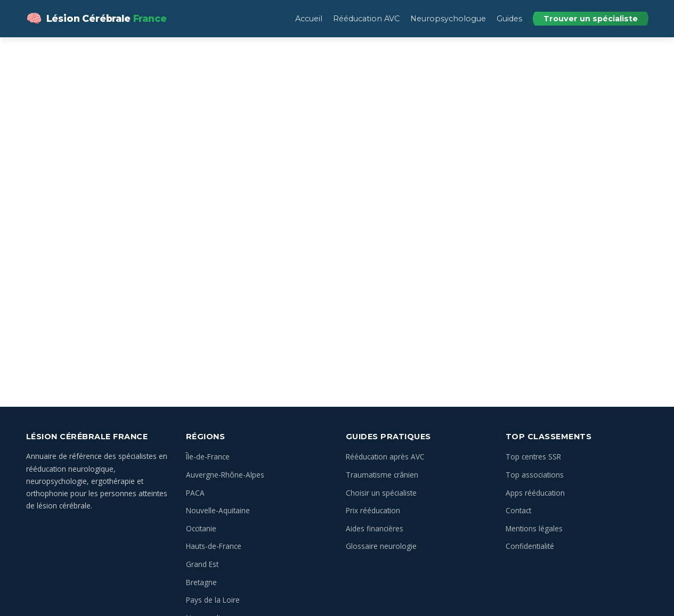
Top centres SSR (533, 457)
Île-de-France (208, 457)
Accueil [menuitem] (309, 19)
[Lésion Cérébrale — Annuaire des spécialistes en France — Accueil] (96, 19)
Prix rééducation (373, 510)
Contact (518, 510)
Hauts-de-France (214, 546)
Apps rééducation (535, 493)
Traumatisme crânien (382, 475)
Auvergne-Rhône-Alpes (225, 475)
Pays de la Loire (213, 600)
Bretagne (201, 582)
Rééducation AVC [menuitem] (366, 19)
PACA (195, 493)
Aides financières (375, 528)
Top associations (535, 475)
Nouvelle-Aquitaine (218, 510)
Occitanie (201, 528)
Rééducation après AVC (385, 457)
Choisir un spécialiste (381, 493)
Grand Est (202, 564)
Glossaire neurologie (381, 546)
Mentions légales (534, 528)
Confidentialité (530, 546)
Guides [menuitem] (509, 19)
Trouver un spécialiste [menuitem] (591, 19)
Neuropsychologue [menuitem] (448, 19)
